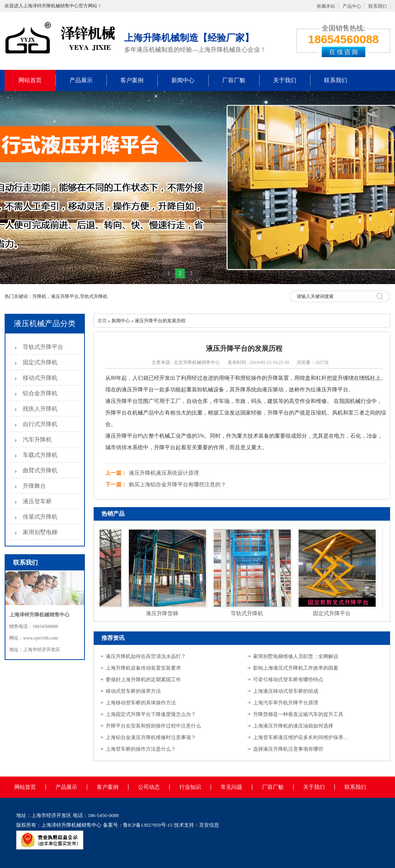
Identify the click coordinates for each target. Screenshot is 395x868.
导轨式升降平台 (43, 347)
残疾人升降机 (40, 409)
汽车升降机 (37, 440)
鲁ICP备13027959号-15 (148, 825)
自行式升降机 (40, 424)
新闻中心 (183, 80)
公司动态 (149, 787)
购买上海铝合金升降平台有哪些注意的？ (177, 485)
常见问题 (231, 787)
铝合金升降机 (40, 393)
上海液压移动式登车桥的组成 (286, 691)
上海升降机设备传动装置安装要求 (143, 668)
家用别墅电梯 (40, 532)
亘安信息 (209, 825)
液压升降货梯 (164, 613)
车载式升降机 (40, 455)
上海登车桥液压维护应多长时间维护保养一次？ (301, 737)
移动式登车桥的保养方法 (133, 691)
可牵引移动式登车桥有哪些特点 (288, 679)
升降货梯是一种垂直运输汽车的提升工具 (298, 714)
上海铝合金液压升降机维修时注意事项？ (151, 737)
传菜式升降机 (40, 517)
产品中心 (352, 6)
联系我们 (378, 6)
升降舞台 (34, 486)
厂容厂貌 (234, 80)
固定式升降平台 (333, 613)
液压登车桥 (37, 501)
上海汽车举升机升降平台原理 (286, 703)
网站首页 (30, 80)
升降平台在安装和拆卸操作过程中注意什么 (153, 726)
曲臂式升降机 (40, 470)
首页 (102, 321)
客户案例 (132, 80)
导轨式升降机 (248, 613)
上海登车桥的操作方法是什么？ (141, 749)
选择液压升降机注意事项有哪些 (288, 749)
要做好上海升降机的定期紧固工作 (143, 679)
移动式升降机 (40, 378)
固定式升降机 (40, 362)
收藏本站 (326, 6)
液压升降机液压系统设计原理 (164, 473)
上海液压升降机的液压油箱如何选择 (293, 726)
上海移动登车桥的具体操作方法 (141, 703)
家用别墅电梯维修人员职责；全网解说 (296, 656)
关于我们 (285, 80)
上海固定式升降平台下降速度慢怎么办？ (151, 714)
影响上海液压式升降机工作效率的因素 (296, 668)
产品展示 (81, 80)
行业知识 (190, 787)
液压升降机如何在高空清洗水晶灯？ (146, 656)
